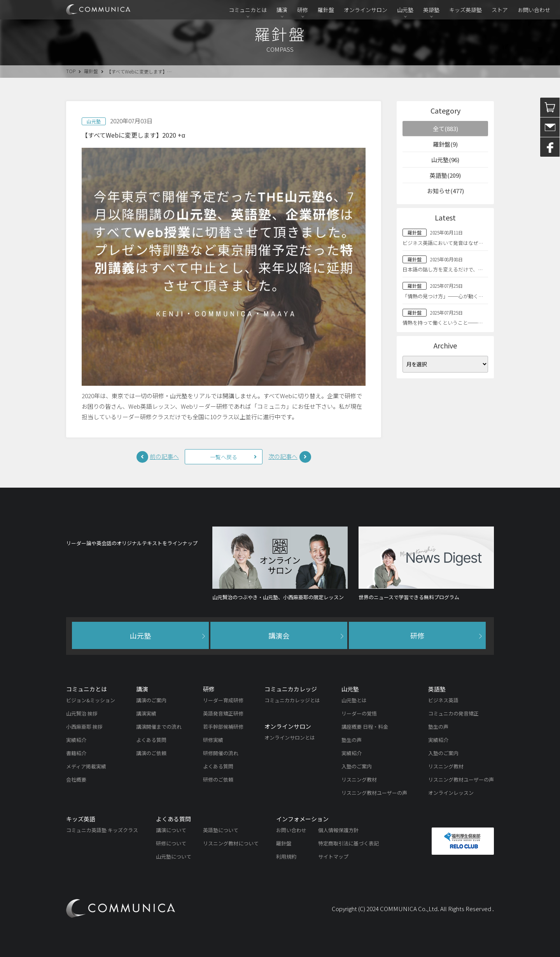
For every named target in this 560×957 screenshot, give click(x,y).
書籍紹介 (76, 753)
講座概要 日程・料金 (365, 727)
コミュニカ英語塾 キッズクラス (102, 830)
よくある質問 (151, 740)
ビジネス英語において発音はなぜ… (443, 243)
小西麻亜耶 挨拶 (84, 727)
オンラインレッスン (451, 793)
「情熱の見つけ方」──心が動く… (443, 296)
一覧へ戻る (224, 457)
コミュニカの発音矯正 (453, 713)
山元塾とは (354, 700)
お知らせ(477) (445, 191)
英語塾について (221, 830)
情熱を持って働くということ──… (443, 323)
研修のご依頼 (218, 779)
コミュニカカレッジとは (292, 700)
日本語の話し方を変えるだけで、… (443, 269)
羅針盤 (326, 10)
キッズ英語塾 (465, 10)
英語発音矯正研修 (223, 713)
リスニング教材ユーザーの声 (374, 793)
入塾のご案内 (357, 766)
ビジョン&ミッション (91, 700)
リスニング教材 (359, 779)
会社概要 (76, 779)
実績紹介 (76, 740)
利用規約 (286, 856)
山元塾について (174, 856)
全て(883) (445, 129)
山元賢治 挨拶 (82, 713)
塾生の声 (352, 740)
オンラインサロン (366, 10)
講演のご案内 (151, 700)
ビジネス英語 (443, 700)
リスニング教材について (231, 843)
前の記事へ (164, 456)
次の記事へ (283, 456)
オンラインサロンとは (290, 737)
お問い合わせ (534, 10)
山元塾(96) (445, 160)
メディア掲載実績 (86, 766)
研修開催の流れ (221, 753)
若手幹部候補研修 (223, 727)
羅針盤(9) (445, 144)
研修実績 (213, 740)
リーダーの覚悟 (359, 713)
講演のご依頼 (151, 753)
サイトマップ (333, 856)
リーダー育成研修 (223, 700)
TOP (71, 71)
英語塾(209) (445, 175)
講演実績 (146, 713)
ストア (500, 10)
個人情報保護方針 (338, 830)
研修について (171, 843)
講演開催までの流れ (159, 727)
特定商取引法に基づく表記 (348, 843)
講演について (171, 830)
